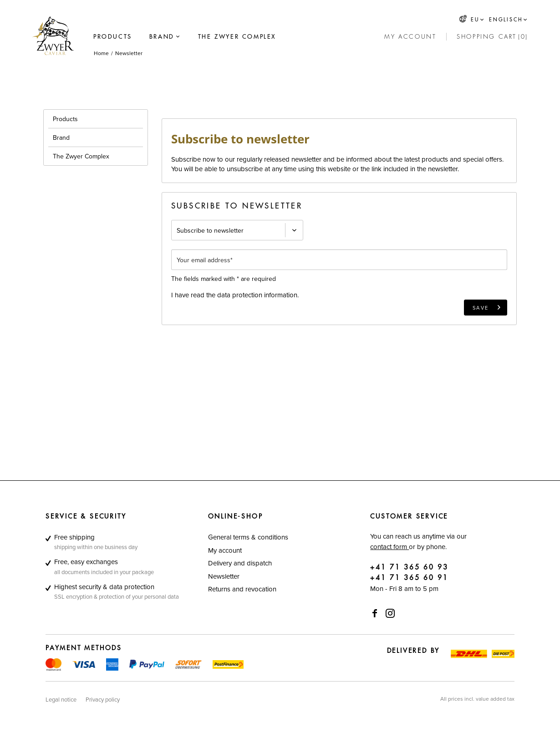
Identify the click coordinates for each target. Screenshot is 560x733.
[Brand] (162, 37)
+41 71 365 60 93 (409, 568)
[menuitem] (113, 37)
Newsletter (224, 576)
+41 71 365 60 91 (409, 578)
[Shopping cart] (492, 37)
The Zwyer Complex (81, 156)
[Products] (113, 37)
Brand (61, 137)
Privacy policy (103, 699)
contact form (389, 547)
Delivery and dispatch (240, 563)
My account (225, 550)
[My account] (410, 37)
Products (65, 119)
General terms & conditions (248, 537)
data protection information (257, 295)
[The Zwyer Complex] (237, 37)
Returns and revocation (242, 589)
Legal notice (61, 699)
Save (487, 306)
